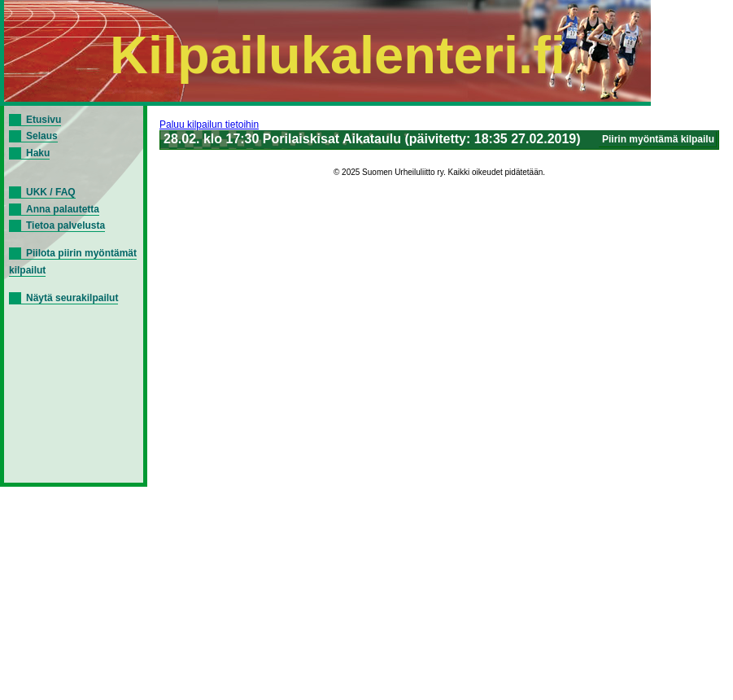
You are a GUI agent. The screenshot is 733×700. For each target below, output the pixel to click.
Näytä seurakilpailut (72, 298)
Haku (38, 153)
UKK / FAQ (51, 192)
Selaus (42, 136)
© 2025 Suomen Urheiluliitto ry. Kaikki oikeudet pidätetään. (439, 172)
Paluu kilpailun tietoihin (209, 125)
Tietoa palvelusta (65, 225)
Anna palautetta (63, 209)
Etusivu (44, 120)
